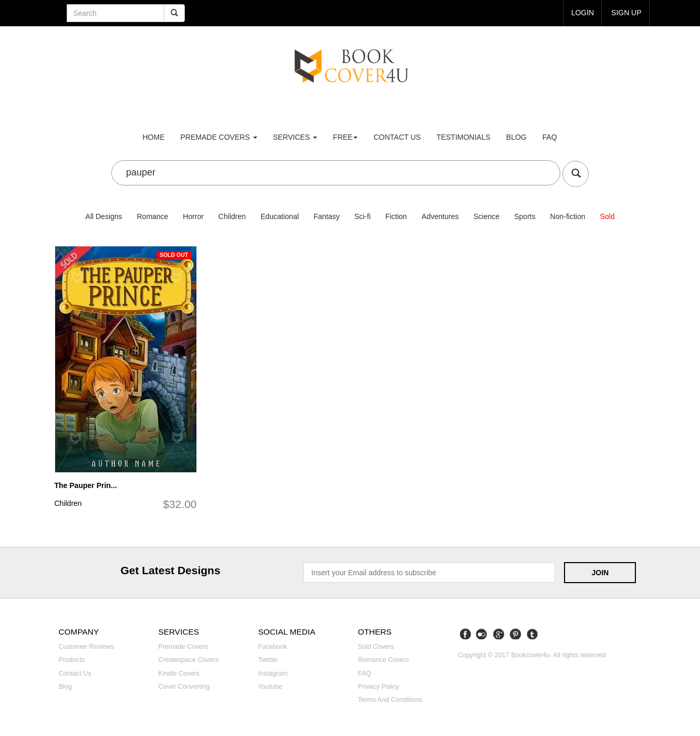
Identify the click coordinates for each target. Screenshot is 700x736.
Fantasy (327, 216)
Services (295, 137)
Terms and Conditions (390, 700)
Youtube (270, 687)
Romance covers (384, 660)
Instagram (273, 673)
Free (345, 137)
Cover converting (184, 687)
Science (487, 216)
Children (232, 216)
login (582, 13)
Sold (607, 216)
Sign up (626, 13)
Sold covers (376, 647)
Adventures (440, 216)
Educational (280, 216)
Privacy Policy (379, 687)
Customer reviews (87, 647)
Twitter (268, 660)
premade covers (219, 137)
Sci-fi (363, 216)
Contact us (397, 137)
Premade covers (184, 647)
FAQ (550, 137)
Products (72, 660)
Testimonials (463, 137)
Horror (193, 216)
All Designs (104, 216)
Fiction (396, 216)
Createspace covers (189, 660)
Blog (516, 137)
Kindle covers (179, 673)
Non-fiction (568, 216)
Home (154, 137)
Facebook (273, 647)
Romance (152, 216)
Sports (525, 216)
